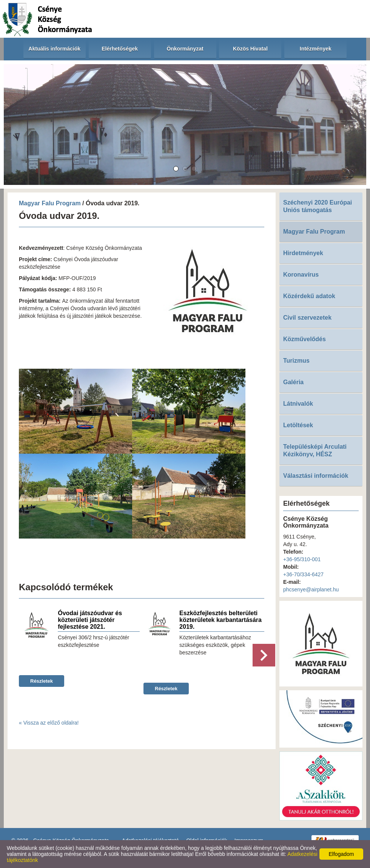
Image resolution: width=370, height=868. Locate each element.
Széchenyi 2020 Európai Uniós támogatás (318, 206)
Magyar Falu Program (50, 203)
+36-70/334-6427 (303, 574)
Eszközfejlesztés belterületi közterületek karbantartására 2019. (220, 620)
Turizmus (296, 361)
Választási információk (316, 476)
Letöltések (298, 425)
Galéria (293, 382)
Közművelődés (304, 339)
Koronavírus (301, 275)
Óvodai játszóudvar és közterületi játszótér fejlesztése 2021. (90, 620)
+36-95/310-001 (302, 559)
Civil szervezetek (307, 318)
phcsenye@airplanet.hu (311, 589)
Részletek (42, 681)
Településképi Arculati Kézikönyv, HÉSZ (315, 450)
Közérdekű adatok (309, 296)
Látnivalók (298, 404)
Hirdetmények (303, 253)
